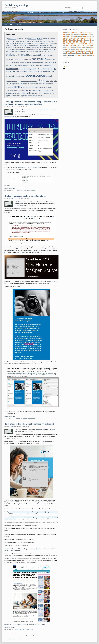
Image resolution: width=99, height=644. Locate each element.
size (41, 49)
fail (55, 62)
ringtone (45, 84)
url (41, 90)
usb (37, 51)
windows (9, 41)
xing (40, 93)
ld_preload (22, 71)
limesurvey (29, 72)
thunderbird (28, 44)
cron (26, 62)
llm (33, 72)
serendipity (71, 51)
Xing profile (67, 67)
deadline (33, 63)
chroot (8, 62)
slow (35, 96)
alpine (45, 44)
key (91, 44)
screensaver (10, 87)
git (17, 47)
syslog (20, 51)
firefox (33, 41)
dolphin (29, 41)
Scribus (31, 251)
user (43, 90)
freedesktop (39, 41)
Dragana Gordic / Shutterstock (13, 550)
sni (31, 87)
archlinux (47, 55)
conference (30, 45)
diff (36, 63)
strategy (37, 87)
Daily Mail (12, 559)
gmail (38, 66)
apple (39, 55)
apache (52, 44)
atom (52, 55)
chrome (17, 41)
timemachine (27, 90)
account (45, 51)
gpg (49, 65)
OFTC (75, 69)
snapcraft (27, 87)
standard (22, 44)
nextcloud (18, 76)
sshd (50, 49)
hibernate (26, 69)
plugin (41, 80)
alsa (48, 44)
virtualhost (51, 90)
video (46, 90)
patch (29, 81)
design (37, 45)
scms (51, 84)
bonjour (55, 93)
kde (48, 39)
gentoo (33, 65)
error (48, 45)
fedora (51, 45)
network (16, 49)
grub (22, 69)
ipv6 (41, 47)
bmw (70, 35)
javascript (11, 72)
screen (33, 49)
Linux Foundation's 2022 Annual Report (28, 167)
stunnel (45, 87)
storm (7, 51)
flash (7, 66)
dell (34, 45)
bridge (13, 45)
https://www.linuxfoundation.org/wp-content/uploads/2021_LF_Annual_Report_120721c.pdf (29, 373)
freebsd (21, 39)
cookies (22, 63)
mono (7, 49)
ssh (47, 49)
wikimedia (27, 93)
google (45, 65)
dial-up (16, 96)
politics (52, 81)
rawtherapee (15, 44)
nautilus (8, 44)
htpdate (40, 69)
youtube (46, 93)
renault (81, 49)
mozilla (11, 49)
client (21, 45)
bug (13, 41)
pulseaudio (21, 49)
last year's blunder (23, 202)
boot (10, 45)
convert (17, 63)
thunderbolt (25, 51)
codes (25, 45)
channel (54, 60)
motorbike (86, 46)
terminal (69, 53)
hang (28, 47)
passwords (24, 81)
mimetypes (50, 41)
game (28, 66)
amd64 (18, 55)
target (13, 90)
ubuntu (34, 44)
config (21, 41)
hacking (24, 47)
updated (52, 39)
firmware (8, 47)
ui (31, 51)
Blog (6, 24)
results (40, 84)
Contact (19, 24)
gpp (52, 65)
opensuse (8, 81)
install (28, 96)
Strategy (6, 188)
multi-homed (50, 71)
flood (12, 47)
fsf (15, 66)
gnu (41, 66)
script (17, 87)
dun (19, 96)
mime (45, 41)
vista (12, 93)
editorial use (39, 549)
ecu (89, 38)
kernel (44, 47)
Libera (72, 69)
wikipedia (35, 93)
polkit (55, 81)
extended (51, 63)
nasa (7, 76)
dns (73, 38)
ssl (33, 87)
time (20, 90)
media (77, 46)
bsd (7, 39)
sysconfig (12, 51)
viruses (8, 93)
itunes (32, 96)
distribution (40, 63)
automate (8, 60)
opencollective (74, 48)
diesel (70, 38)
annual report (41, 430)
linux (30, 38)
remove (32, 84)
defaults (83, 36)
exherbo (46, 63)
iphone (52, 69)
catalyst (84, 35)
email (45, 45)
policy (47, 81)
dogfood (12, 38)
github (20, 47)
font (15, 47)
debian (25, 41)
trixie (33, 90)
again (23, 112)
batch (51, 93)
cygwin (8, 96)
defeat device (88, 36)
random (29, 49)
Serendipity (13, 639)
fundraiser (21, 65)
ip (49, 69)
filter (18, 39)
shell (22, 87)
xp (43, 93)
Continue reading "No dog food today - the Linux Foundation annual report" (25, 624)
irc (55, 69)
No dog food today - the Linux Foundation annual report (29, 424)
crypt (29, 63)
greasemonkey (12, 69)
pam (19, 81)
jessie (16, 72)
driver (80, 38)
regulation (27, 84)
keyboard (65, 46)
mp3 (41, 72)
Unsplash (49, 282)
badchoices (20, 60)
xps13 (40, 51)
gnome (45, 39)
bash (26, 59)
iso (7, 72)
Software (12, 24)
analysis (25, 55)
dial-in (12, 96)
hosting (26, 39)
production (17, 84)
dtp (21, 190)
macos (39, 39)
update (34, 51)
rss (48, 84)
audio (55, 44)
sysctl (16, 51)
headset (37, 47)
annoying (32, 55)
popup (8, 84)
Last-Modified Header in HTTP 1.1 (37, 375)
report (36, 84)
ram (26, 49)
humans (66, 44)
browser (17, 45)
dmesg (41, 45)
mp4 (44, 72)
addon (10, 55)
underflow (37, 90)
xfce (37, 44)
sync (91, 51)
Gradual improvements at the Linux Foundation (25, 196)
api (36, 55)
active (49, 51)
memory (54, 47)
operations (14, 81)
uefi (30, 51)
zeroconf (39, 96)
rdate (22, 84)
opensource (35, 75)
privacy (12, 84)
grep (19, 69)
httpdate (45, 69)
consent (13, 63)
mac (35, 39)
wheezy (19, 93)
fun (25, 96)
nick (22, 76)
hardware (32, 47)
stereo (53, 49)
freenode (12, 66)
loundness (49, 47)
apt (43, 55)
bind (30, 59)
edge (22, 96)
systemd (8, 90)
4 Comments (12, 188)
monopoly (37, 72)
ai (15, 55)
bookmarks (39, 59)
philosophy (34, 81)
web (15, 93)
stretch (41, 87)
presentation (72, 49)
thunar (17, 90)
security (38, 49)
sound (44, 49)
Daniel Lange (12, 107)
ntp (24, 76)
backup (14, 59)
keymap (69, 46)
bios (7, 45)
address (41, 44)
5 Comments (12, 627)
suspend (50, 87)
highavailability (33, 69)
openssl (49, 76)
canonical (49, 60)
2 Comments (12, 416)
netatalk (12, 76)
